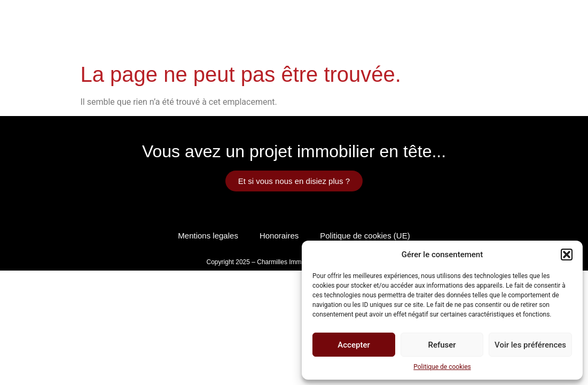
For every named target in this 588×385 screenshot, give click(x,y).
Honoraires (279, 236)
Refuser (442, 345)
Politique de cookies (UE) (365, 236)
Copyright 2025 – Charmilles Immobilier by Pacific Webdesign (294, 262)
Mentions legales (208, 236)
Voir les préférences (530, 345)
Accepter (354, 345)
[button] (567, 255)
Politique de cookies (442, 367)
